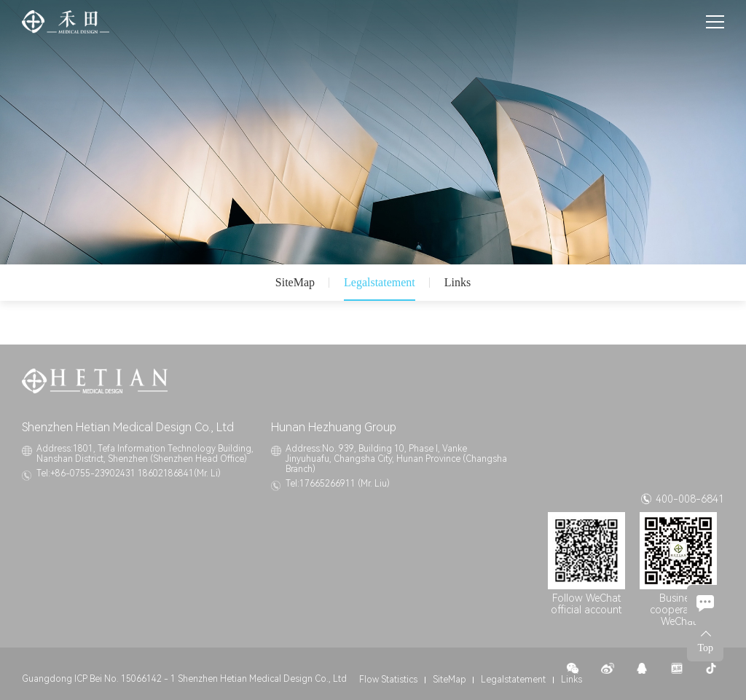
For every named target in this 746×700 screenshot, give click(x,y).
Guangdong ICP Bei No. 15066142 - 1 (99, 679)
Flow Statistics (388, 680)
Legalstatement (380, 282)
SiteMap (295, 282)
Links (458, 282)
